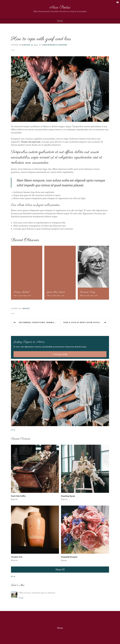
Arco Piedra (60, 7)
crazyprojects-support (55, 45)
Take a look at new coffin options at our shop (86, 322)
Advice (26, 309)
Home (60, 21)
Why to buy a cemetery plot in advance (37, 593)
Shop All (60, 569)
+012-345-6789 (60, 354)
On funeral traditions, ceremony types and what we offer (39, 322)
